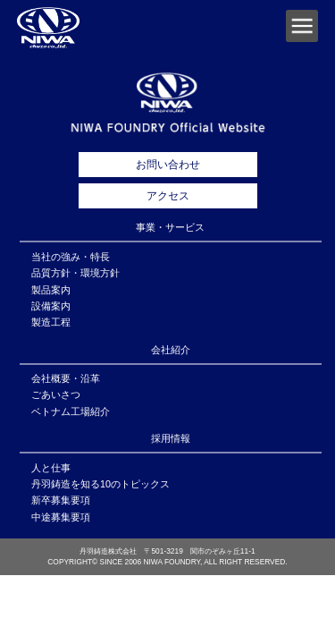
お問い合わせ (168, 165)
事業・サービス (170, 227)
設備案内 (51, 306)
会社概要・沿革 (66, 378)
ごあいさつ (56, 394)
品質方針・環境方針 (75, 273)
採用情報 (171, 438)
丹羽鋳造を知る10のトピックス (100, 484)
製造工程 (51, 322)
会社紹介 (171, 350)
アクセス (168, 196)
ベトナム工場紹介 (71, 411)
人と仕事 (51, 468)
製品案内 (51, 290)
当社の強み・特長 (71, 257)
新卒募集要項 (61, 500)
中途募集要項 (61, 517)
